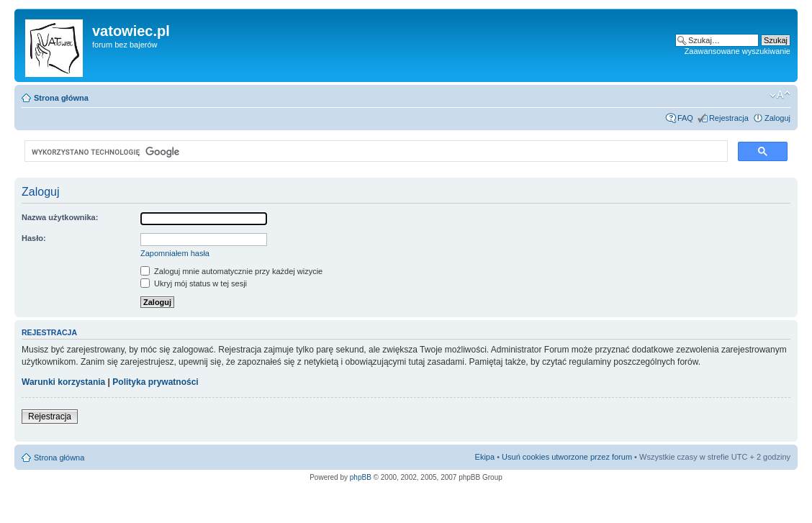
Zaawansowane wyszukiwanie (737, 51)
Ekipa (485, 457)
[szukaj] (375, 152)
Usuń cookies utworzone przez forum (567, 457)
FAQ (685, 118)
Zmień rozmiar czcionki (780, 95)
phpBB (361, 477)
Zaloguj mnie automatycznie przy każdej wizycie (231, 271)
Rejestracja (729, 118)
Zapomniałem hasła (175, 253)
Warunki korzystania (63, 382)
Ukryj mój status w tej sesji (194, 283)
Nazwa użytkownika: (60, 217)
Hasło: (34, 238)
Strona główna (61, 98)
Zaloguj (777, 118)
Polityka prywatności (155, 382)
